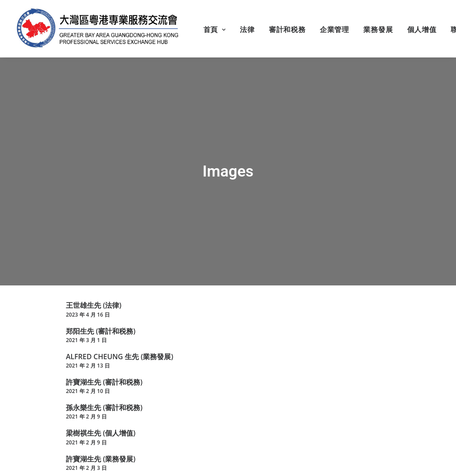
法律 (247, 30)
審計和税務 (287, 30)
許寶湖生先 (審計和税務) (104, 380)
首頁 (215, 30)
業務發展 (378, 30)
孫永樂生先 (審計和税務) (104, 406)
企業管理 (335, 30)
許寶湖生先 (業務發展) (101, 457)
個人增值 (422, 30)
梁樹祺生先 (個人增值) (101, 432)
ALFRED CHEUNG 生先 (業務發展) (119, 355)
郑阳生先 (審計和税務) (101, 329)
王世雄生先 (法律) (94, 304)
